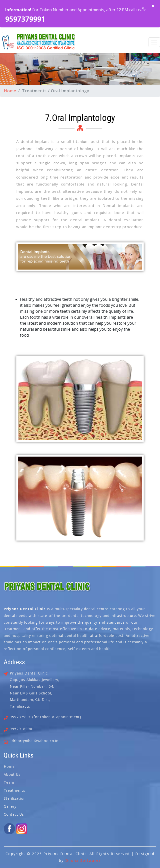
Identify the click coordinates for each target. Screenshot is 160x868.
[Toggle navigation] (154, 42)
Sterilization (15, 798)
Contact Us (14, 814)
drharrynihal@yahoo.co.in (35, 741)
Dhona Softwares (83, 860)
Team (9, 782)
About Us (12, 774)
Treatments (14, 790)
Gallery (10, 806)
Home (10, 91)
